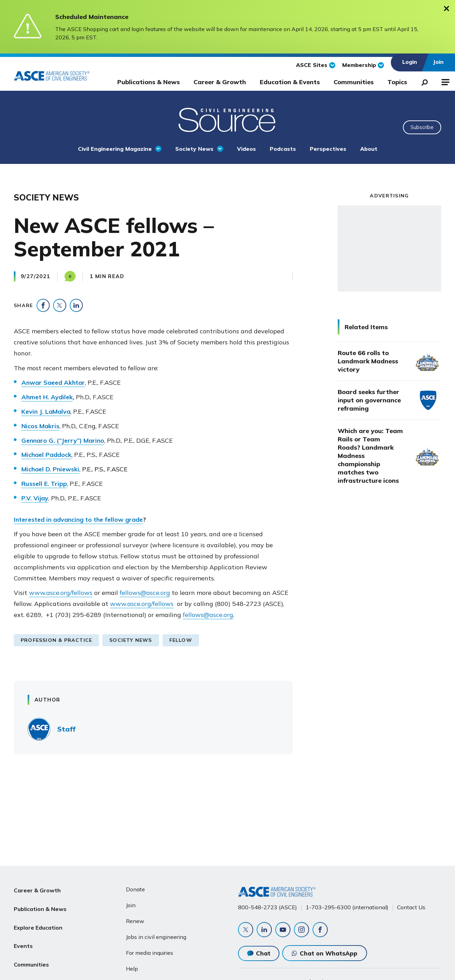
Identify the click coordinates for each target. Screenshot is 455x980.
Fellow (181, 640)
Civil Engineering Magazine (115, 149)
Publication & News (40, 906)
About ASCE (30, 972)
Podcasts (283, 149)
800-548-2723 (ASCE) (268, 907)
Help (132, 969)
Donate (135, 889)
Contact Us (411, 907)
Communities (354, 82)
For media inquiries (150, 953)
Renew (135, 921)
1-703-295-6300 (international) (347, 907)
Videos (246, 149)
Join (131, 905)
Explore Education (38, 922)
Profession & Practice (56, 640)
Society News (194, 149)
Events (23, 939)
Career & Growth (220, 82)
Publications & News (149, 82)
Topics (397, 82)
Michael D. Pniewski (50, 469)
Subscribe (422, 127)
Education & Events (290, 82)
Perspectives (328, 149)
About (369, 149)
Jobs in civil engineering (156, 937)
